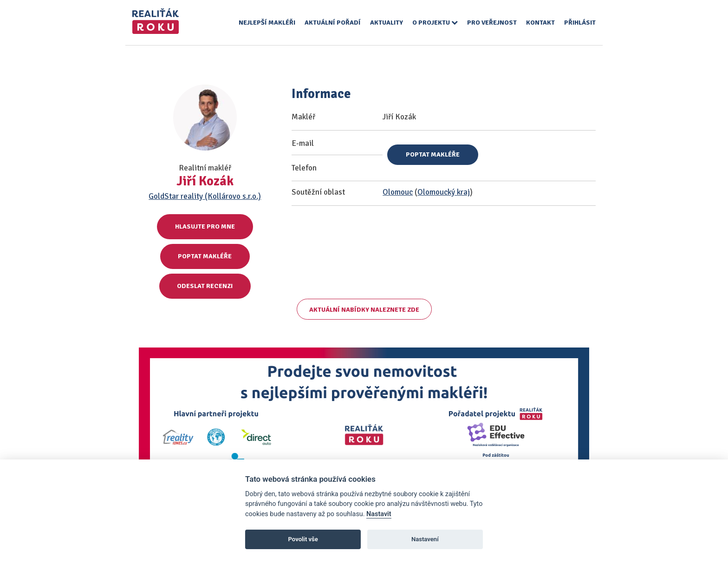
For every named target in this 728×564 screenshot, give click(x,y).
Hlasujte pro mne (205, 226)
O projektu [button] (435, 23)
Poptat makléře (205, 256)
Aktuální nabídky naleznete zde (364, 310)
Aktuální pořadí (333, 23)
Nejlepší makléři (267, 23)
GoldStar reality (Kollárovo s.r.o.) (205, 196)
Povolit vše (303, 539)
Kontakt (540, 23)
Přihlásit (580, 23)
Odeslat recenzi (205, 286)
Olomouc (398, 192)
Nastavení (425, 539)
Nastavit (379, 514)
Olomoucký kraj (444, 192)
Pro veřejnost (492, 23)
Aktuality (387, 23)
